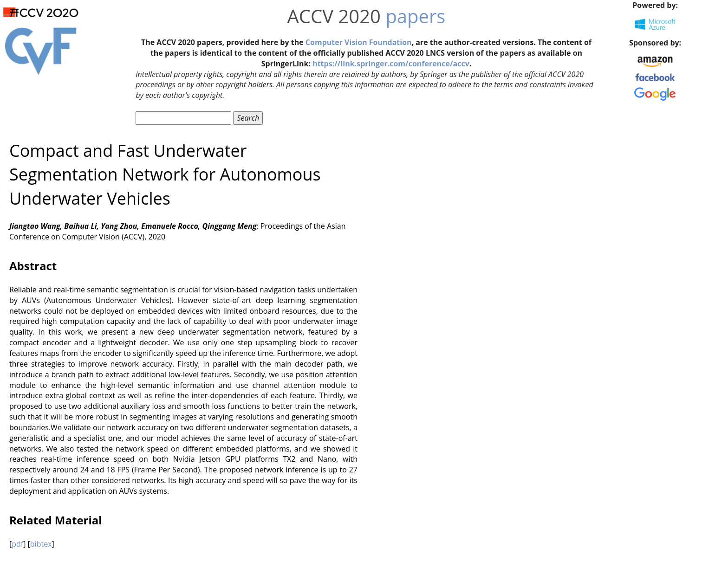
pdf (17, 544)
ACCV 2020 (334, 16)
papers (415, 16)
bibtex (41, 544)
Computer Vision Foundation (359, 42)
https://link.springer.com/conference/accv (391, 64)
